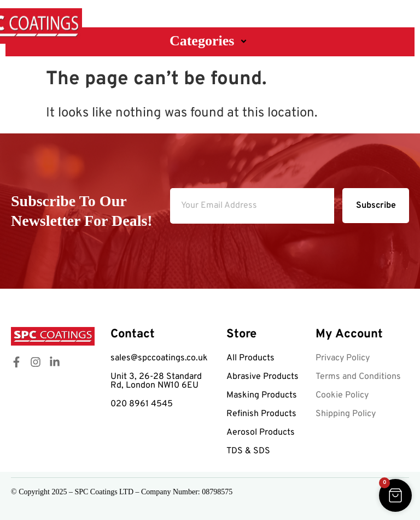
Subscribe (376, 206)
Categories (210, 41)
